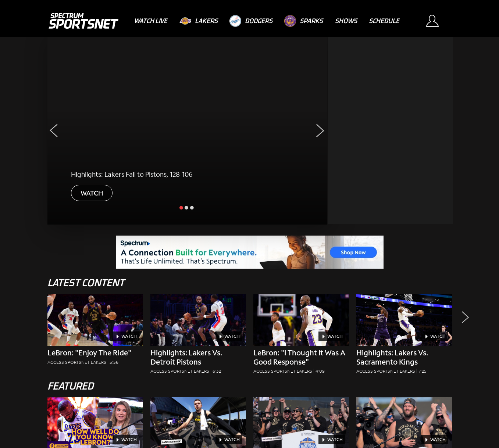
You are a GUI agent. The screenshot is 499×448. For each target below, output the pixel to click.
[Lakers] (199, 21)
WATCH (92, 193)
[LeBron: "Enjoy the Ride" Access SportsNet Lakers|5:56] (95, 331)
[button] (463, 336)
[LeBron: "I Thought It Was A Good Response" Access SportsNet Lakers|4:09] (301, 336)
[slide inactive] (187, 207)
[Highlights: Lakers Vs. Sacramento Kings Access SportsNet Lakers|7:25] (404, 336)
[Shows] (346, 21)
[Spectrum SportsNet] (83, 21)
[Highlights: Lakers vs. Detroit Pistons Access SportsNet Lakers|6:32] (198, 336)
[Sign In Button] (436, 21)
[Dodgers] (251, 21)
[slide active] (182, 207)
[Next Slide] (320, 131)
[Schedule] (384, 21)
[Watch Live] (151, 21)
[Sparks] (304, 21)
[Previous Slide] (54, 131)
